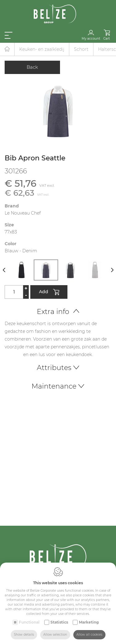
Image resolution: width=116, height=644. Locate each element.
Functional (29, 622)
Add (49, 293)
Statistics (59, 622)
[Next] (112, 270)
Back (32, 67)
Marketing (89, 622)
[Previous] (4, 270)
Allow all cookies (89, 635)
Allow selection (55, 635)
